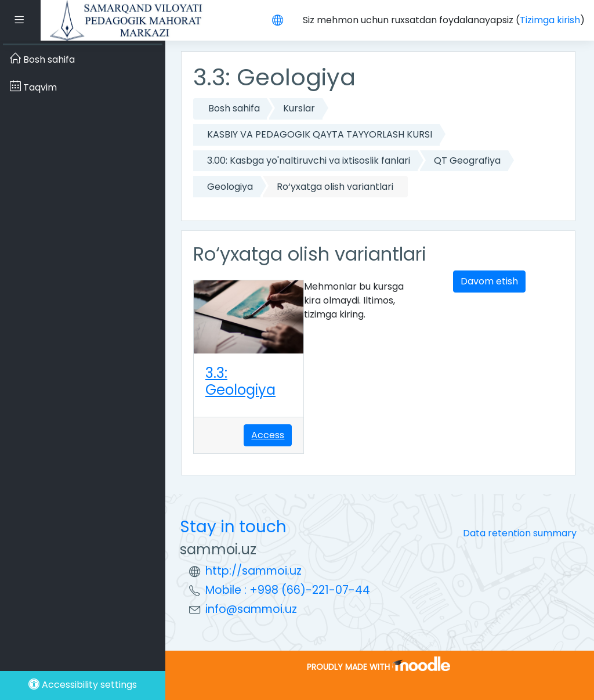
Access (268, 435)
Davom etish (489, 281)
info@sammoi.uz (251, 609)
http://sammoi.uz (253, 571)
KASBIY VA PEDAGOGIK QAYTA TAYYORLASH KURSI (320, 134)
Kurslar (299, 108)
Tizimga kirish (550, 20)
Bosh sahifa (234, 108)
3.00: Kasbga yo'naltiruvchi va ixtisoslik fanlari (309, 160)
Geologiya (230, 187)
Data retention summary (520, 533)
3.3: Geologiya (240, 381)
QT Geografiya (467, 160)
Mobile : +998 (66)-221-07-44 (288, 590)
